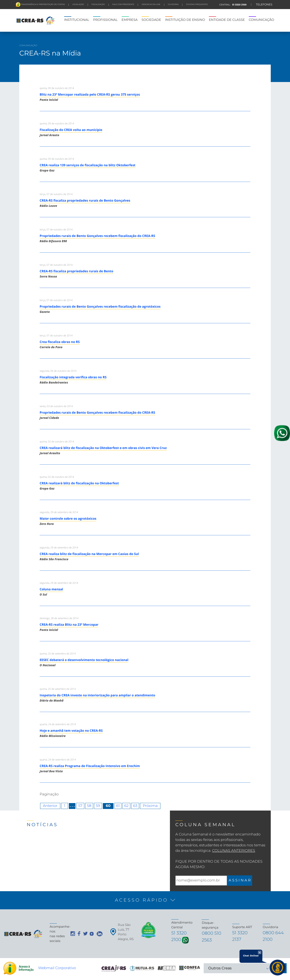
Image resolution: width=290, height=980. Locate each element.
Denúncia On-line (151, 5)
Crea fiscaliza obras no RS (60, 342)
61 (118, 806)
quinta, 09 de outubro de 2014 (57, 88)
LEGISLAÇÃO (78, 5)
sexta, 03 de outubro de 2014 (56, 406)
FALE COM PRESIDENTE (123, 5)
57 (80, 806)
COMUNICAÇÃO (261, 20)
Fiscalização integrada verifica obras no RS (73, 377)
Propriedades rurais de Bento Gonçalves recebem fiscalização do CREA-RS (97, 236)
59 (98, 806)
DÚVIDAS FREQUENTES (197, 5)
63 (135, 806)
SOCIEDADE (151, 20)
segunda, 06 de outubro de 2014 (58, 371)
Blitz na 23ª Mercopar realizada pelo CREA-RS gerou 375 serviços (90, 95)
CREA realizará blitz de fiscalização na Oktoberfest (79, 483)
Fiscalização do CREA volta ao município (71, 130)
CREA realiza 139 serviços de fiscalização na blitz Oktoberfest (88, 165)
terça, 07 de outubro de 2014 (56, 194)
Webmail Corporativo (57, 970)
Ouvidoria (173, 5)
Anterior (50, 806)
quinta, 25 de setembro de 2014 (58, 654)
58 (89, 806)
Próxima (150, 806)
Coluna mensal (51, 589)
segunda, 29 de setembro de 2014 (59, 512)
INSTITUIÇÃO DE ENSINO (185, 20)
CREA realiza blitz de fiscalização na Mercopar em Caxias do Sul (89, 554)
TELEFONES (264, 5)
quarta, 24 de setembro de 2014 (58, 724)
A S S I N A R (240, 880)
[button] (145, 900)
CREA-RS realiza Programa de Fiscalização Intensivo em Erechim (90, 766)
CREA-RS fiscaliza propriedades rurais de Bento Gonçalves (85, 201)
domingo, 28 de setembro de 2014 (59, 618)
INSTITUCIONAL (77, 20)
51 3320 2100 (239, 5)
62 (126, 806)
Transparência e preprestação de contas (43, 5)
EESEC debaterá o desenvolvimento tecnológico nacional (84, 660)
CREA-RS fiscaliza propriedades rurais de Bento (76, 271)
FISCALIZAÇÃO (98, 5)
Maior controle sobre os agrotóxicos (68, 519)
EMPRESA (130, 20)
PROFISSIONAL (105, 20)
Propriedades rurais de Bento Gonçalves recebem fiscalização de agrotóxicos (100, 307)
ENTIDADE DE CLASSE (227, 20)
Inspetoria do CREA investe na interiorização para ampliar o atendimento (97, 695)
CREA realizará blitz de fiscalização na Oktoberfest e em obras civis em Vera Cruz (103, 448)
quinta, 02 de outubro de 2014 (57, 442)
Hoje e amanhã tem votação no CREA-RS (71, 731)
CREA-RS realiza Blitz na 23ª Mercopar (69, 625)
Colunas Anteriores (234, 851)
